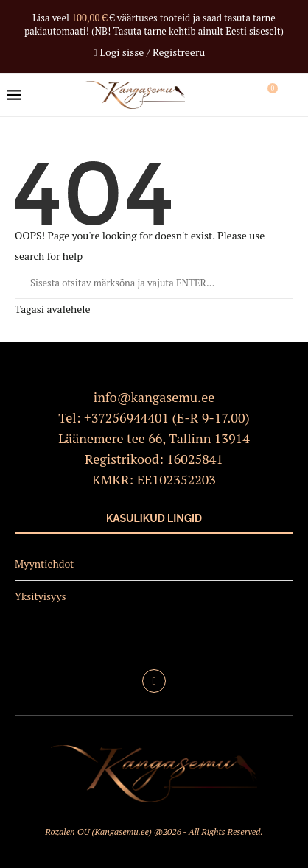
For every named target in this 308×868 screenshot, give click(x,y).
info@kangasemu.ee (154, 397)
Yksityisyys (41, 596)
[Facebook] (154, 681)
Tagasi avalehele (52, 309)
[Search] (293, 95)
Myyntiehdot (44, 564)
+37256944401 (126, 417)
